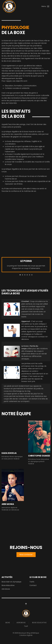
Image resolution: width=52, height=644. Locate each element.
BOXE (8, 623)
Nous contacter (26, 555)
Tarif (26, 626)
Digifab (30, 635)
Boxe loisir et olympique (11, 582)
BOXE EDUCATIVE (39, 623)
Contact (33, 585)
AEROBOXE (21, 623)
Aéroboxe (6, 589)
